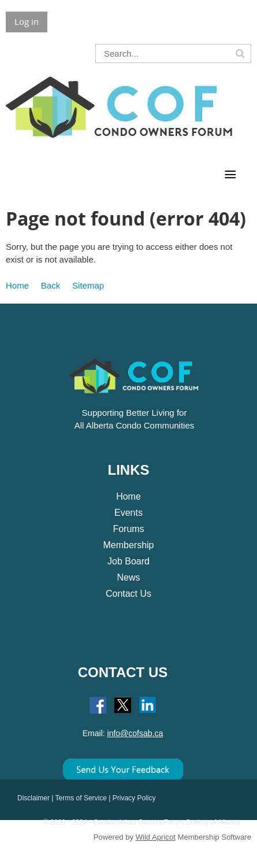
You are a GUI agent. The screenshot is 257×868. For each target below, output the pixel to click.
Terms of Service (81, 798)
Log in (27, 21)
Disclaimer (33, 798)
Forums (128, 529)
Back (51, 285)
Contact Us (128, 594)
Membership (128, 545)
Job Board (128, 561)
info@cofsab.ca (135, 733)
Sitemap (88, 285)
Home (17, 285)
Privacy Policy (134, 798)
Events (128, 513)
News (128, 577)
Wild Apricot (156, 837)
